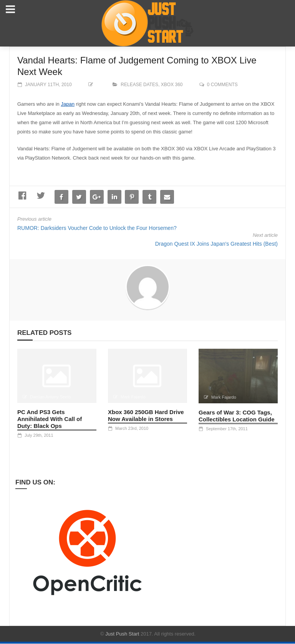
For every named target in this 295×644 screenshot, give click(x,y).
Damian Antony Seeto (50, 397)
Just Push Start (122, 634)
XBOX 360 (172, 85)
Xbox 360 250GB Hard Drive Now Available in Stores (146, 415)
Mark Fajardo (133, 397)
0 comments (222, 85)
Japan (67, 104)
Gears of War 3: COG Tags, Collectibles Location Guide (237, 416)
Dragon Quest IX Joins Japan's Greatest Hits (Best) (216, 244)
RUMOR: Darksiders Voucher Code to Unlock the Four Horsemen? (97, 228)
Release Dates (139, 85)
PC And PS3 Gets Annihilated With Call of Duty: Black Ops (50, 419)
